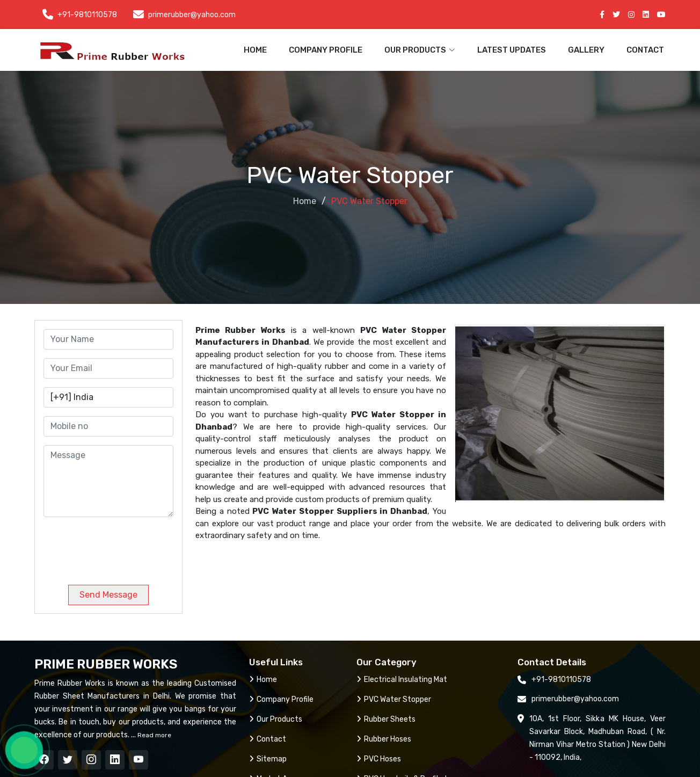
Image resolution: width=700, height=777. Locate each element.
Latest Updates (512, 50)
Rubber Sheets (386, 719)
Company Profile (326, 50)
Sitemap (268, 759)
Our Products (276, 719)
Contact (645, 50)
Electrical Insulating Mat (402, 680)
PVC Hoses (379, 759)
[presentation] (116, 547)
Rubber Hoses (384, 739)
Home (255, 50)
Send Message (108, 595)
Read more (154, 735)
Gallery (586, 50)
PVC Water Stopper (394, 699)
